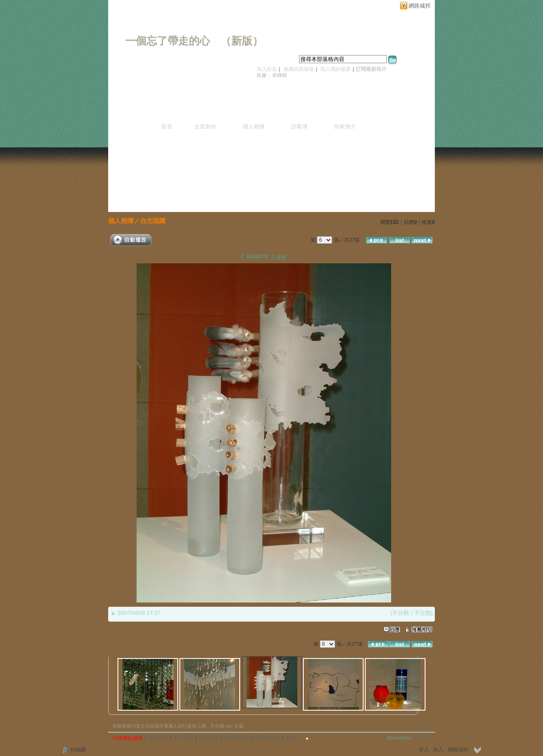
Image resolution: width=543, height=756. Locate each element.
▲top (425, 725)
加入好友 (267, 69)
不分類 (401, 613)
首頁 (167, 127)
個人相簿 (254, 127)
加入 (438, 750)
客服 (291, 738)
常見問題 (184, 738)
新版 (242, 41)
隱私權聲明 (268, 738)
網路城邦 (420, 6)
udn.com (422, 738)
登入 (424, 750)
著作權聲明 (237, 738)
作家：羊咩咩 (272, 75)
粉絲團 (78, 750)
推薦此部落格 (299, 69)
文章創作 (205, 127)
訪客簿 (299, 127)
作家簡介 (345, 127)
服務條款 (209, 738)
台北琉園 (153, 221)
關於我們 (158, 738)
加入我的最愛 (336, 69)
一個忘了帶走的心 (168, 41)
